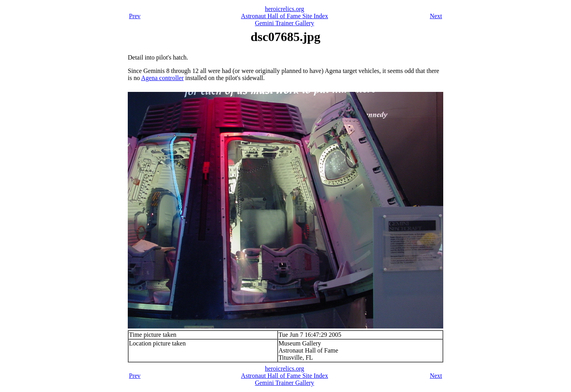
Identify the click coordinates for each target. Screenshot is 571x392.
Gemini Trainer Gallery (284, 23)
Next (436, 16)
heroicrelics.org (285, 9)
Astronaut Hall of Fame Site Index (285, 16)
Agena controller (162, 78)
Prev (135, 16)
